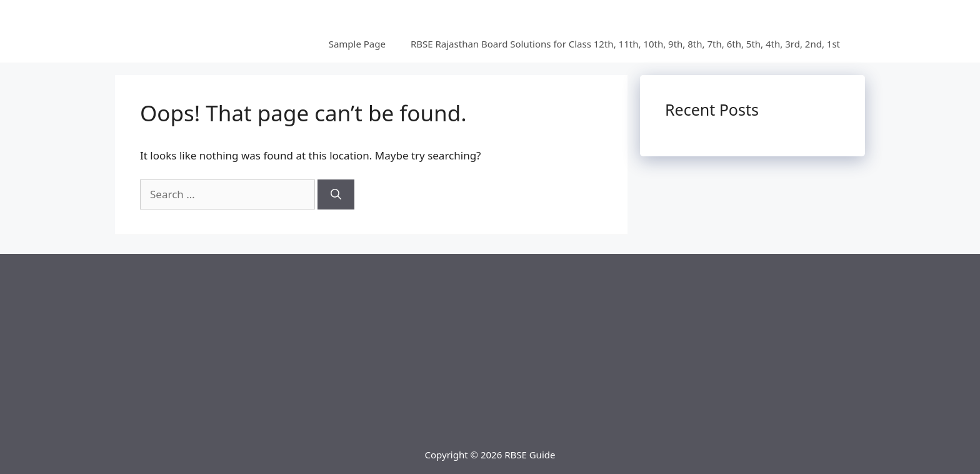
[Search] (336, 194)
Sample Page (357, 44)
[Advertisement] (490, 341)
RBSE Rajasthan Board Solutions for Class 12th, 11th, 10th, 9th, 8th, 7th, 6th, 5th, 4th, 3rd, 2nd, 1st (625, 44)
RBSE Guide (530, 455)
